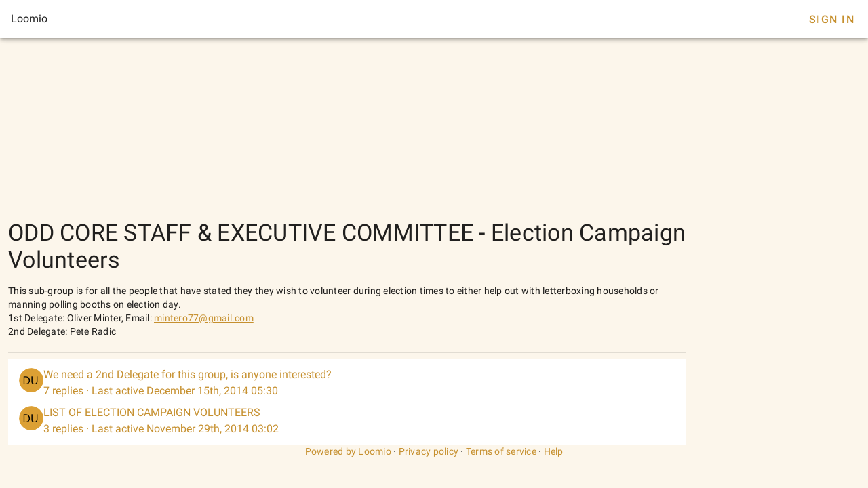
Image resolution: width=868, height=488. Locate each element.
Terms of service (501, 451)
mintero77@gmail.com (204, 318)
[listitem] (347, 383)
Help (554, 451)
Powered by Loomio (348, 451)
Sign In (832, 19)
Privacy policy (429, 451)
